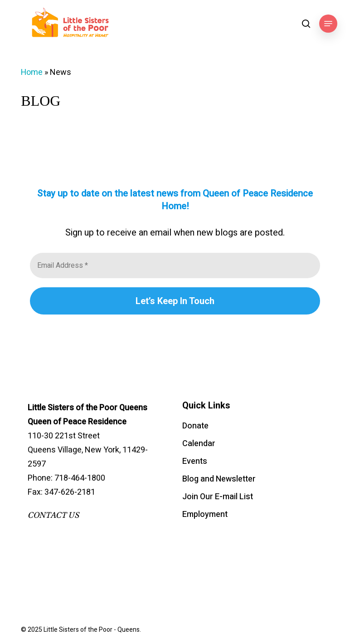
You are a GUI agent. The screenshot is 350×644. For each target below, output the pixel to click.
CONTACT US (53, 515)
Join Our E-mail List (218, 497)
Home (32, 72)
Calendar (199, 444)
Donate (195, 426)
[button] (328, 24)
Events (195, 461)
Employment (205, 514)
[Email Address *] (175, 265)
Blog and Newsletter (219, 479)
